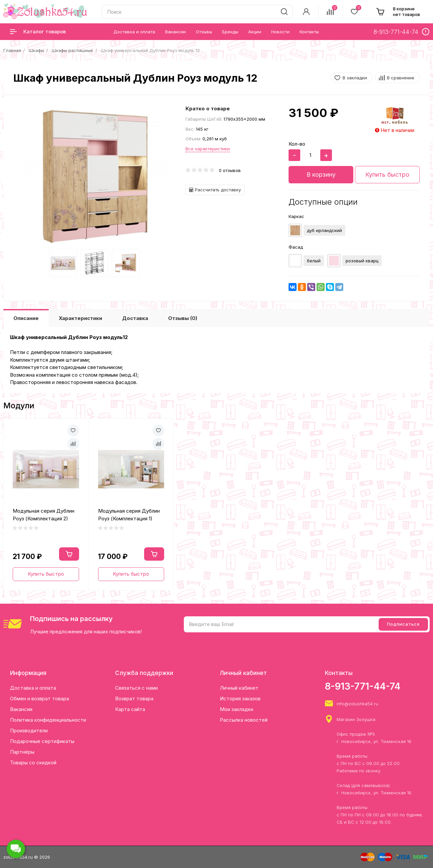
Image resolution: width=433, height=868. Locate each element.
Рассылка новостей (244, 720)
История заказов (240, 698)
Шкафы (36, 50)
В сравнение (401, 78)
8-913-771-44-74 (363, 686)
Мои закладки (237, 709)
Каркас (296, 216)
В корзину (321, 174)
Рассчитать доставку (215, 190)
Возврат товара (134, 698)
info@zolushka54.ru (357, 704)
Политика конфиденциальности (48, 720)
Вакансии (21, 709)
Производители (29, 730)
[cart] (398, 12)
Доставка (135, 318)
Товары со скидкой (33, 762)
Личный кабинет (239, 688)
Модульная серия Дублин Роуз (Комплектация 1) (129, 515)
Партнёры (22, 752)
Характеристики (80, 318)
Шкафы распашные (72, 50)
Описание (26, 318)
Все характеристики (208, 149)
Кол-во (297, 144)
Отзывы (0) (183, 318)
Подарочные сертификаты (42, 741)
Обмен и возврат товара (40, 698)
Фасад (296, 247)
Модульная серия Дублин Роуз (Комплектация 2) (44, 515)
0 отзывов (230, 170)
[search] (284, 12)
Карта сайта (130, 709)
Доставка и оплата (33, 688)
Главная (12, 50)
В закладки (355, 78)
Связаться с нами (136, 688)
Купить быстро (387, 174)
